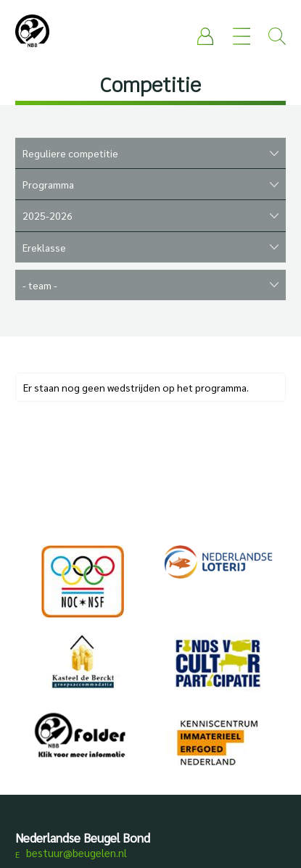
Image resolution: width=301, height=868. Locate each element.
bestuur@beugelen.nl (77, 852)
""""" (151, 247)
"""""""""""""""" (151, 216)
